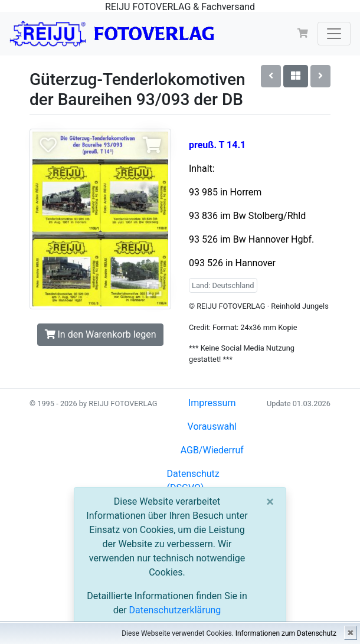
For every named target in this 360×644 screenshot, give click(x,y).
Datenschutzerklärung (175, 610)
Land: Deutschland (223, 285)
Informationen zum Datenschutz (286, 633)
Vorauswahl (212, 426)
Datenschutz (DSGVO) (193, 481)
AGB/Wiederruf (212, 450)
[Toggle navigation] (334, 34)
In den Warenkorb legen (101, 334)
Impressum (212, 403)
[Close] (270, 502)
